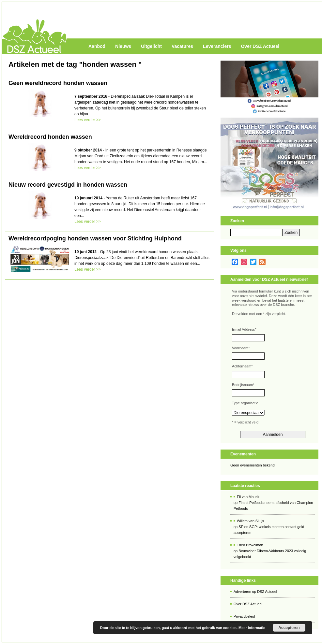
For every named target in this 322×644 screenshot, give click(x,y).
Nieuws (123, 46)
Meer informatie (252, 628)
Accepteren (289, 628)
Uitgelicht (151, 46)
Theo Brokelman (250, 545)
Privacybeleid (244, 616)
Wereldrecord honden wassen (50, 137)
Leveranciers (217, 46)
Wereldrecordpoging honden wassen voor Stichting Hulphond (95, 238)
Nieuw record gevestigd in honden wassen (68, 185)
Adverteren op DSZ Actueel (255, 592)
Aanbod (97, 46)
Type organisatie (245, 403)
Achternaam (242, 366)
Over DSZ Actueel (260, 46)
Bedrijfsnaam (243, 385)
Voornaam (241, 348)
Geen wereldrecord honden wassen (58, 83)
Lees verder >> (88, 120)
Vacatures (182, 46)
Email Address (244, 329)
